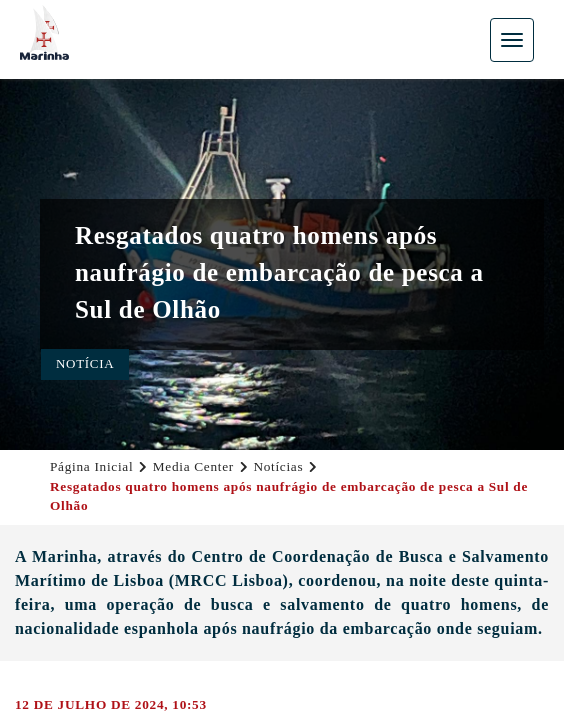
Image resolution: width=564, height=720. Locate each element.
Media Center (193, 466)
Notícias (278, 466)
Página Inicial (91, 466)
